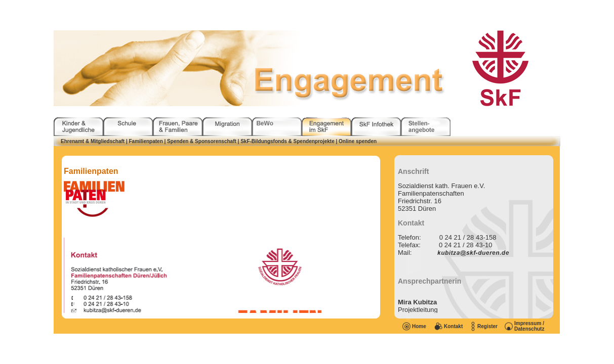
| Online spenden (357, 141)
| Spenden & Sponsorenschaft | (203, 141)
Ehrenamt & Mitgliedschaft (93, 141)
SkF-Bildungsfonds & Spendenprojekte (288, 141)
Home (419, 326)
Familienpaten (146, 141)
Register (487, 326)
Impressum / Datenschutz (529, 326)
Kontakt (453, 326)
